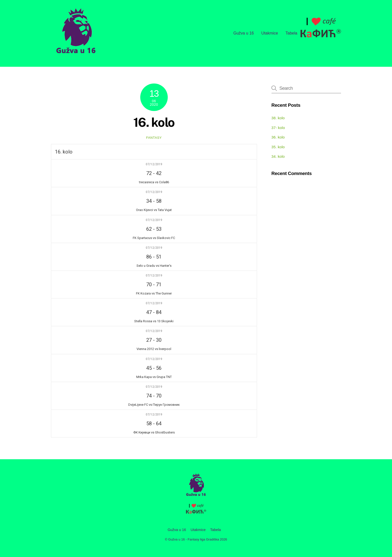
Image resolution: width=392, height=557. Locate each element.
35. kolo (278, 147)
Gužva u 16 (243, 33)
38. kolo (278, 118)
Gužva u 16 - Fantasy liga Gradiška (194, 539)
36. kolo (278, 137)
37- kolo (278, 128)
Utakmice (270, 33)
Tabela (291, 33)
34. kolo (278, 156)
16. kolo (154, 122)
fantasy (154, 138)
